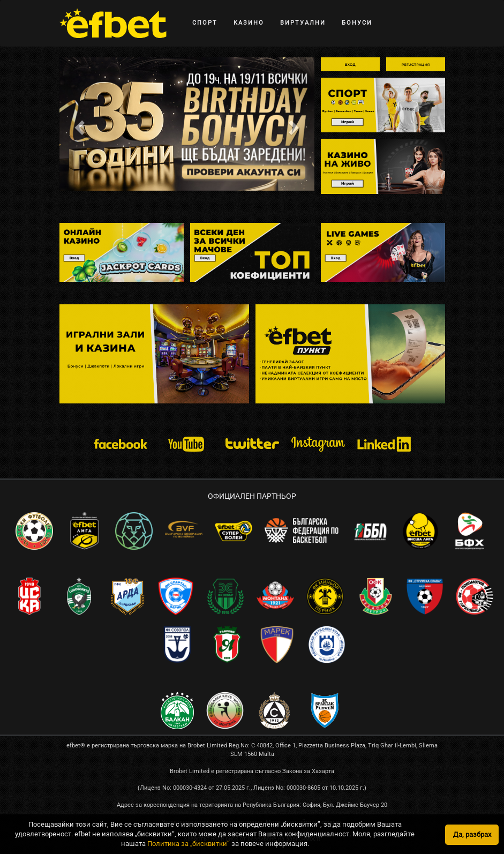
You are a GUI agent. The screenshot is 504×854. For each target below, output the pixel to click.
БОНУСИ (357, 23)
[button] (78, 124)
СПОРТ (205, 23)
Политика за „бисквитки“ (189, 844)
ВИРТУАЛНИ (303, 23)
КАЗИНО (249, 23)
